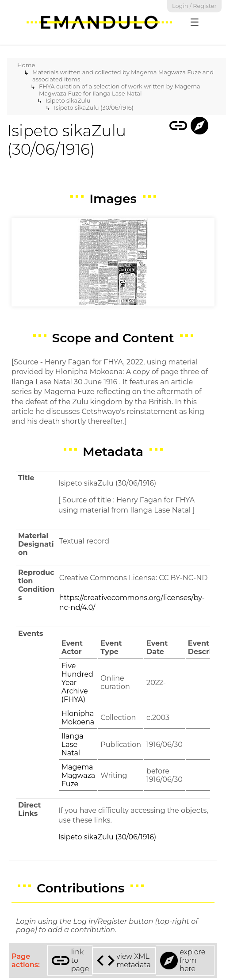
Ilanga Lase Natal (73, 745)
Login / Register (194, 6)
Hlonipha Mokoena (78, 718)
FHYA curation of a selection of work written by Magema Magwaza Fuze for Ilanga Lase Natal (120, 90)
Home (26, 65)
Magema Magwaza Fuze (79, 775)
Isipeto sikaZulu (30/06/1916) (94, 107)
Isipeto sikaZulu (68, 100)
